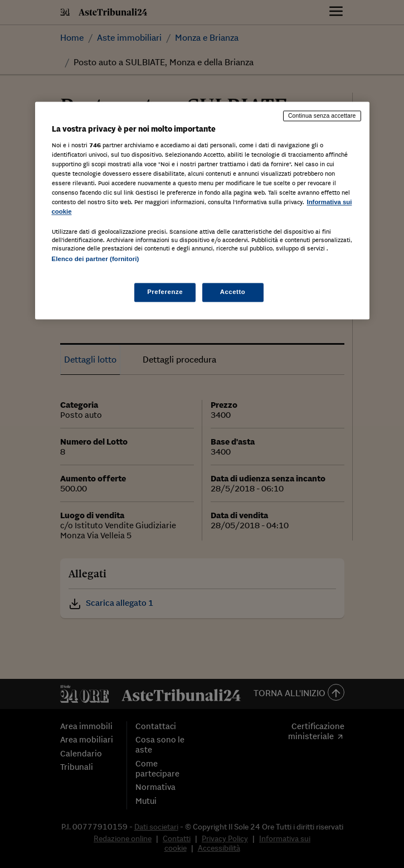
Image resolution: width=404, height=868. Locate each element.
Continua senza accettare (322, 116)
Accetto (233, 292)
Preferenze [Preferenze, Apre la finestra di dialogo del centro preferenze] (165, 292)
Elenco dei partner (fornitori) (96, 259)
